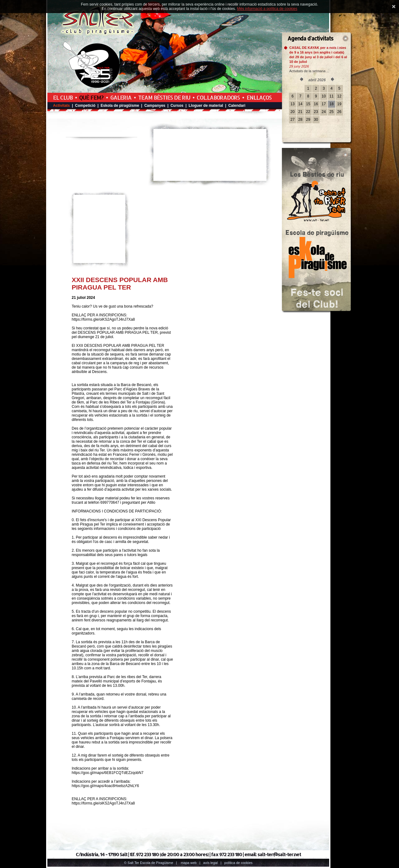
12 (339, 96)
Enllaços (259, 97)
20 (293, 112)
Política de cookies (239, 863)
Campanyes (155, 106)
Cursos (177, 106)
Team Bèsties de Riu (164, 97)
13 (293, 104)
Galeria (121, 97)
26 (339, 112)
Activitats (61, 106)
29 (308, 120)
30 (316, 120)
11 (332, 96)
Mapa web (189, 863)
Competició (85, 106)
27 (293, 120)
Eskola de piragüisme (120, 106)
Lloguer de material (206, 106)
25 (332, 112)
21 (300, 112)
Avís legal (210, 863)
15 (308, 104)
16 (316, 104)
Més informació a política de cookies (267, 9)
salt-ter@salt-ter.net (279, 854)
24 (324, 112)
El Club (63, 97)
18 (332, 104)
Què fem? (91, 97)
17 (324, 104)
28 (300, 120)
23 (316, 112)
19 (339, 104)
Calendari (237, 106)
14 (300, 104)
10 (324, 96)
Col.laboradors (218, 97)
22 (308, 112)
